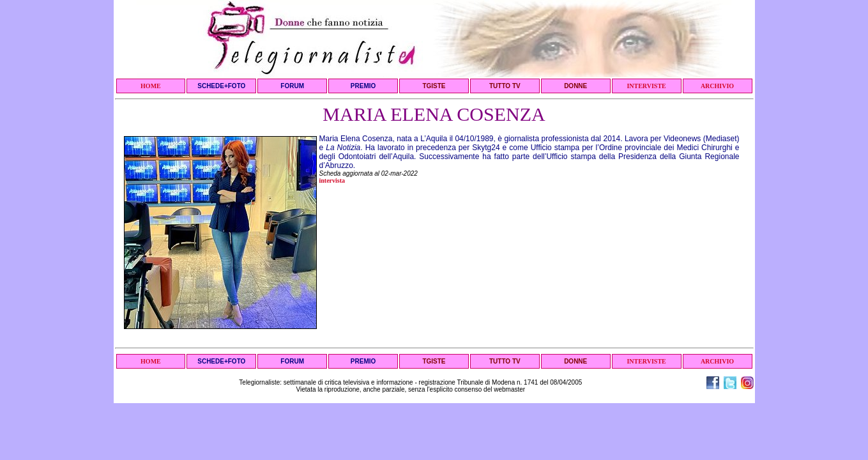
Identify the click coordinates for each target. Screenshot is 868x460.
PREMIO (363, 86)
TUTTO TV (505, 86)
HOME (151, 86)
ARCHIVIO (717, 86)
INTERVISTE (646, 86)
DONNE (575, 86)
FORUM (292, 86)
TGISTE (434, 86)
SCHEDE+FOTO (221, 86)
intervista (332, 180)
